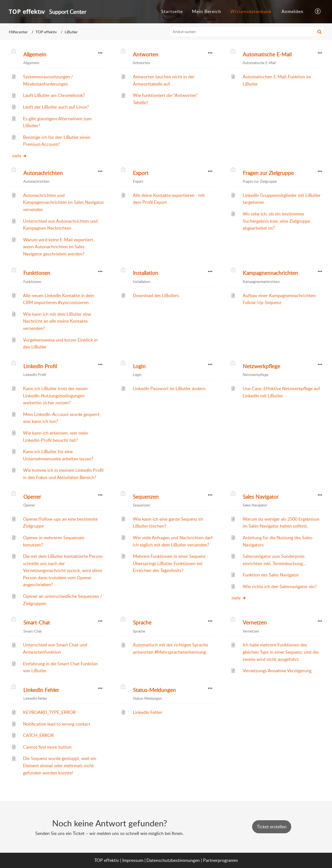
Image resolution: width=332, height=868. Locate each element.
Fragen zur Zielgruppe (268, 173)
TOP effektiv (46, 32)
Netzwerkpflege (261, 366)
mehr (20, 156)
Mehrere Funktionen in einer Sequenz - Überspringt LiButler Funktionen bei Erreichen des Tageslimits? (171, 563)
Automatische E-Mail (267, 54)
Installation (145, 273)
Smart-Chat (37, 623)
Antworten (146, 54)
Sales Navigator (261, 497)
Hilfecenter (18, 32)
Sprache (142, 623)
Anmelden (292, 11)
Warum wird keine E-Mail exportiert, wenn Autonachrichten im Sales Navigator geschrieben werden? (59, 247)
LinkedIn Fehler (41, 690)
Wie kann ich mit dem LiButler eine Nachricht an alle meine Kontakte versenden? (57, 321)
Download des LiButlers (156, 295)
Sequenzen (146, 497)
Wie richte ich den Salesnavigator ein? (280, 586)
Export (141, 173)
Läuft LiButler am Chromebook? (54, 95)
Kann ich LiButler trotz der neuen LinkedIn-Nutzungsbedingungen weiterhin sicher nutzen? (55, 396)
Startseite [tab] (172, 11)
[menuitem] (292, 12)
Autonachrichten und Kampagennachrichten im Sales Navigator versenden (64, 202)
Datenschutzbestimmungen (173, 860)
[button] (318, 12)
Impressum (133, 860)
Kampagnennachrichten (270, 273)
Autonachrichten (43, 173)
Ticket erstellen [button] (272, 827)
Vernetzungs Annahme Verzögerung (277, 671)
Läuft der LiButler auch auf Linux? (56, 107)
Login (139, 366)
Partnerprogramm (220, 860)
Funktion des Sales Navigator (271, 575)
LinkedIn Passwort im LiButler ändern (169, 388)
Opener (32, 497)
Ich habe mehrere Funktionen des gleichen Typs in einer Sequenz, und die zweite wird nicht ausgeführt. (281, 652)
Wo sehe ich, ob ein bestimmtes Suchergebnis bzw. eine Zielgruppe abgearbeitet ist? (276, 221)
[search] (247, 32)
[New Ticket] (272, 827)
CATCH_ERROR (38, 735)
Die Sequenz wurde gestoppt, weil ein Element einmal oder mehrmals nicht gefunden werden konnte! (60, 765)
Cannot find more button (47, 747)
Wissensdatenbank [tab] (251, 11)
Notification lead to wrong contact (57, 724)
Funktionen (37, 273)
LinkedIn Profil (40, 366)
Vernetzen (255, 623)
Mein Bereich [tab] (206, 11)
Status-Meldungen (154, 690)
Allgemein (35, 54)
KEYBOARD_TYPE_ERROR (49, 712)
